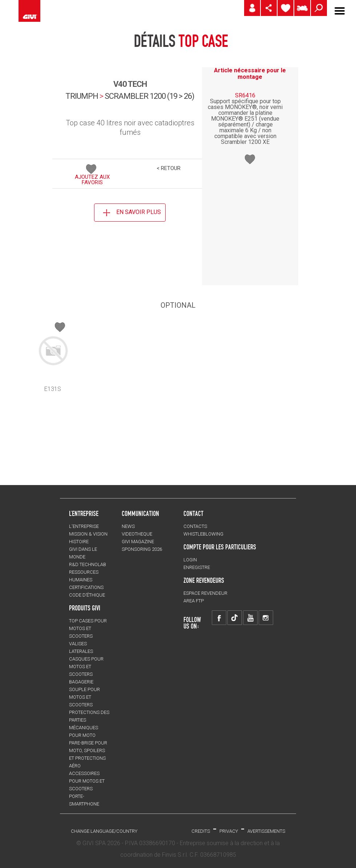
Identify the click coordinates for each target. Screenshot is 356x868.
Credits (201, 831)
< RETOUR (169, 168)
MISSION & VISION (88, 534)
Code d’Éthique (87, 595)
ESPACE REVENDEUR (205, 593)
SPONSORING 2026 (142, 549)
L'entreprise (84, 526)
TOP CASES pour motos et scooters (88, 628)
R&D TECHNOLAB (88, 564)
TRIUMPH (82, 96)
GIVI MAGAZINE (138, 542)
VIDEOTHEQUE (137, 534)
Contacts (195, 526)
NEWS (128, 526)
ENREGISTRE (197, 567)
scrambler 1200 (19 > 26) (149, 96)
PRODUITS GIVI (85, 608)
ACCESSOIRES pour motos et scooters (87, 781)
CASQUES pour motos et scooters (86, 667)
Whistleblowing (203, 534)
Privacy (229, 831)
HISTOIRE (79, 542)
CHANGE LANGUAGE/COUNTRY (104, 831)
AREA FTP (194, 601)
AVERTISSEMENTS (266, 831)
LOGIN (190, 560)
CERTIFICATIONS (86, 587)
